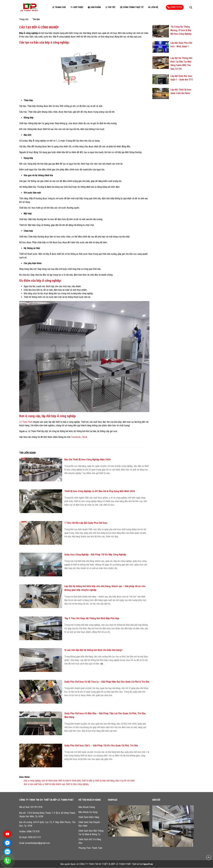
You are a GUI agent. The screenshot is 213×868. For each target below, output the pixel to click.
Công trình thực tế (132, 7)
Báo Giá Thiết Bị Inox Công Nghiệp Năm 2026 (87, 460)
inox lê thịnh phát (49, 781)
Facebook (76, 437)
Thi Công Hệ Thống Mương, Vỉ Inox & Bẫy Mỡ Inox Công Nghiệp (181, 31)
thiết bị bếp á (88, 781)
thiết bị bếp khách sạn (55, 784)
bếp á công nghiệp (32, 781)
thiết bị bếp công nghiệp (77, 784)
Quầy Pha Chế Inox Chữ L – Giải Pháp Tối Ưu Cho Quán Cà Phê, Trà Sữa (101, 746)
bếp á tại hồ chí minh (125, 781)
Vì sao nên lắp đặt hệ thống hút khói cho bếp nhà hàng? (93, 650)
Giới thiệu (77, 7)
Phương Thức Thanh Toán (90, 848)
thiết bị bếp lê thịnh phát (70, 781)
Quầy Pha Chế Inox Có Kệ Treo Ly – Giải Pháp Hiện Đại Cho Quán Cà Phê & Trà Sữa (107, 682)
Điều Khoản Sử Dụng (88, 812)
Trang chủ (59, 7)
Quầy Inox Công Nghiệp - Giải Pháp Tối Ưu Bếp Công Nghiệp (95, 555)
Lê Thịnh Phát (26, 422)
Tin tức (110, 7)
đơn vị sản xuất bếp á (34, 784)
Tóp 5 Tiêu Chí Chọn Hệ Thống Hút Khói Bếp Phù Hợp (92, 618)
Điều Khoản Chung (87, 807)
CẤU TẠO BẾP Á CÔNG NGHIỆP (39, 27)
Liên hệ (153, 7)
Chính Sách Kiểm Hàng (89, 817)
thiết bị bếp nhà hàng (105, 781)
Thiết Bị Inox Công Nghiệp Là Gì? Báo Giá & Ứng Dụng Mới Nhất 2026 (100, 491)
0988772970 (175, 7)
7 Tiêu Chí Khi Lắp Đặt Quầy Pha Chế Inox (86, 523)
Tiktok (84, 437)
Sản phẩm (94, 7)
